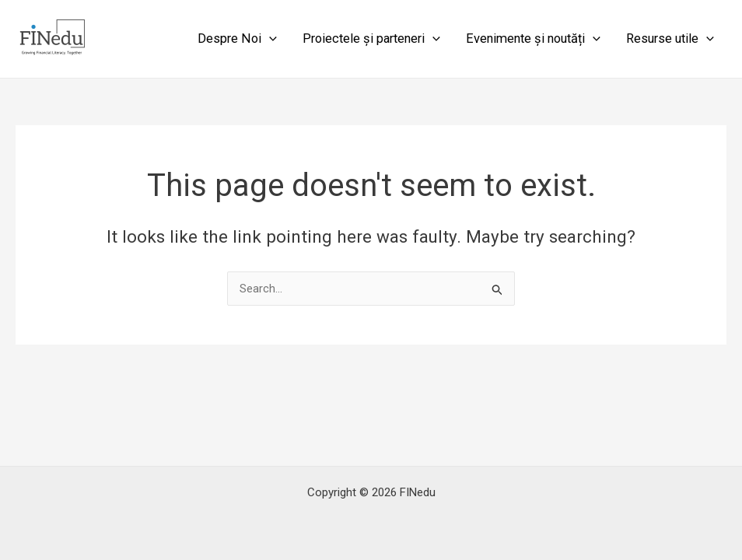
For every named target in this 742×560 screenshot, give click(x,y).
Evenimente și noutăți (533, 39)
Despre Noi (237, 39)
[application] (269, 39)
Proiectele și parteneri (371, 39)
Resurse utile (670, 39)
